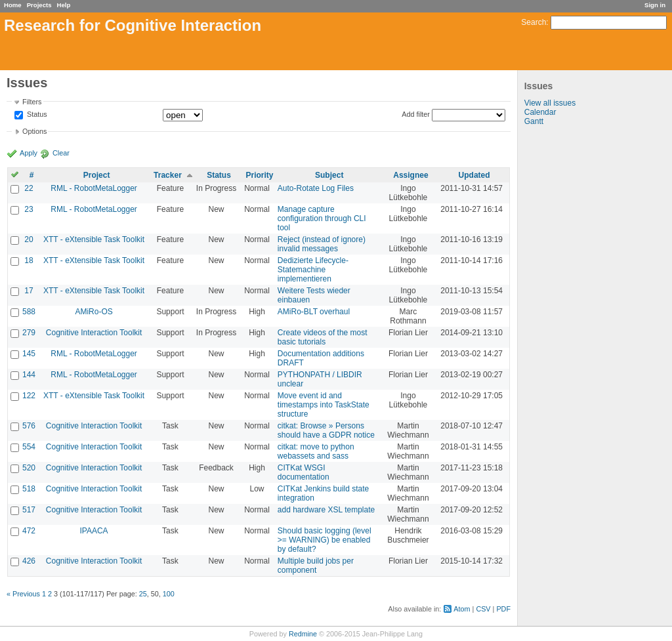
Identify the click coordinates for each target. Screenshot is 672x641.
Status (36, 115)
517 (29, 510)
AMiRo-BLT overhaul (314, 312)
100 (169, 594)
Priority (260, 175)
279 (29, 333)
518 (29, 489)
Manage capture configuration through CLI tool (322, 218)
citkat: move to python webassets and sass (316, 451)
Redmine (303, 634)
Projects (39, 5)
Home (13, 5)
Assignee (410, 175)
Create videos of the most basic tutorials (323, 337)
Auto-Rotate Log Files (316, 188)
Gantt (534, 121)
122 (29, 396)
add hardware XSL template (326, 510)
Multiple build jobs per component (316, 566)
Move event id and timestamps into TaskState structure (324, 405)
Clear (61, 153)
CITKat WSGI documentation (304, 472)
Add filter (416, 114)
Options (34, 131)
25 (143, 594)
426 (29, 561)
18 (29, 260)
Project (97, 175)
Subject (329, 175)
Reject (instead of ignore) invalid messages (322, 244)
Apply (29, 153)
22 (29, 188)
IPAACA (94, 531)
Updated (474, 175)
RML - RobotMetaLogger (94, 188)
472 (29, 531)
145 (29, 354)
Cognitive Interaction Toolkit (94, 333)
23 (29, 209)
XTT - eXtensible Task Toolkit (94, 239)
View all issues (550, 103)
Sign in (655, 5)
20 (29, 239)
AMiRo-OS (94, 312)
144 (29, 375)
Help (64, 5)
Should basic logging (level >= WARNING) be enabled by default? (325, 540)
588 (29, 312)
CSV (483, 609)
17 (29, 291)
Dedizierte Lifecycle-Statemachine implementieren (313, 270)
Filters (32, 102)
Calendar (540, 112)
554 (29, 447)
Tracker (168, 175)
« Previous (23, 594)
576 (29, 426)
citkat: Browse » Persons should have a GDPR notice (326, 430)
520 (29, 468)
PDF (503, 609)
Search (534, 22)
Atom (462, 609)
